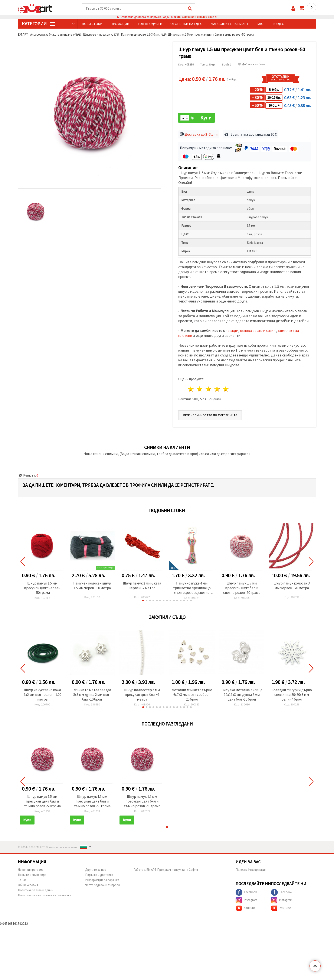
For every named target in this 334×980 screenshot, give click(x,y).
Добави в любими (252, 64)
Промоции (120, 24)
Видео (279, 24)
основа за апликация (258, 331)
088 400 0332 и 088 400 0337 (195, 17)
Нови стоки (92, 24)
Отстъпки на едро (186, 24)
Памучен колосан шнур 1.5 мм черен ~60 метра (92, 586)
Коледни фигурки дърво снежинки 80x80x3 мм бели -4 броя (292, 695)
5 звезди (226, 389)
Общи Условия (28, 885)
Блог (261, 24)
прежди (232, 331)
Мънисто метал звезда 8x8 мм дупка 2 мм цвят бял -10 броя (92, 695)
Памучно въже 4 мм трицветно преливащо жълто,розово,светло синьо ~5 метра (192, 588)
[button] (143, 601)
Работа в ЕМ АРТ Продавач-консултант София (166, 870)
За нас (22, 880)
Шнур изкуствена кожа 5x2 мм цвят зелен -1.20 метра (42, 695)
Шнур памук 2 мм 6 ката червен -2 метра (142, 586)
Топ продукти (150, 24)
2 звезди (200, 389)
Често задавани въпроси (102, 885)
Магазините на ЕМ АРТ (230, 24)
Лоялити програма (31, 870)
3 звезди (209, 389)
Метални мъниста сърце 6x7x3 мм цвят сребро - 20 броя (192, 695)
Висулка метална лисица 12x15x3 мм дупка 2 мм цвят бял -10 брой (242, 695)
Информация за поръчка (102, 880)
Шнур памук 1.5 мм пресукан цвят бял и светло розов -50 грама (242, 588)
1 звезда (191, 389)
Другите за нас (96, 870)
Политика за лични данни (36, 890)
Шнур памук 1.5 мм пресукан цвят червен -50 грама (42, 588)
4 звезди (217, 389)
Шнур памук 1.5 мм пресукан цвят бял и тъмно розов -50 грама (42, 801)
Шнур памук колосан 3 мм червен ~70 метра (292, 586)
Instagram (246, 900)
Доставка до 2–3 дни (201, 134)
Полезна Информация (251, 870)
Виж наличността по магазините (210, 415)
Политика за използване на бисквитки (45, 895)
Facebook (246, 892)
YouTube (246, 908)
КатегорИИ (39, 24)
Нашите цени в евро (32, 875)
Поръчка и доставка (99, 875)
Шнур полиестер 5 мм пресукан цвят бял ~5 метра (142, 695)
